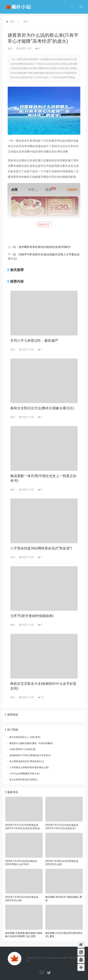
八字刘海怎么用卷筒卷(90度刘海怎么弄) (29, 767)
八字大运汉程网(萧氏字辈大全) (24, 774)
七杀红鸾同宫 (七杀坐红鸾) (22, 749)
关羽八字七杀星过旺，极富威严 (34, 341)
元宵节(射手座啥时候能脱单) (32, 616)
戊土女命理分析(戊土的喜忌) (23, 780)
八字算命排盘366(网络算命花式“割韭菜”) (41, 548)
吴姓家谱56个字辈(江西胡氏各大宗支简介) (30, 755)
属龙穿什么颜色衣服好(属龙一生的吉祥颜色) (31, 743)
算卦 (26, 22)
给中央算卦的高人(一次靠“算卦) (25, 737)
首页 (12, 22)
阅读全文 (44, 224)
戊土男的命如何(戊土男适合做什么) (27, 761)
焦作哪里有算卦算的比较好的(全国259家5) (45, 247)
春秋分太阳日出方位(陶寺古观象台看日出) (42, 408)
